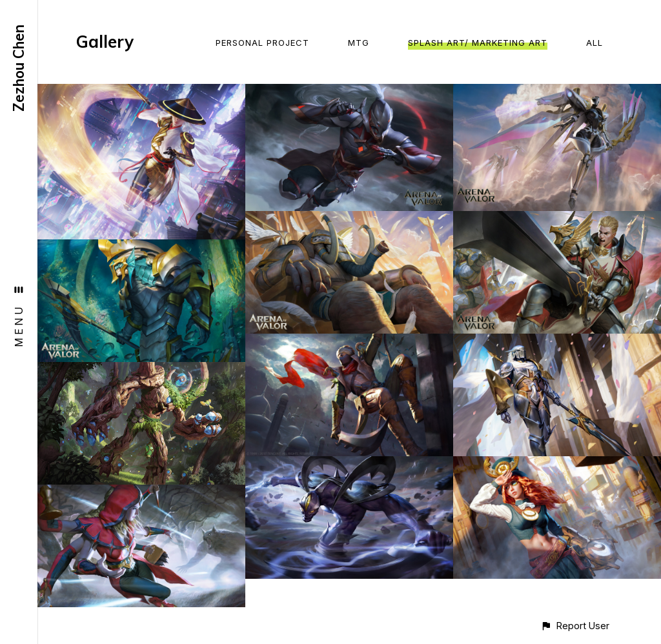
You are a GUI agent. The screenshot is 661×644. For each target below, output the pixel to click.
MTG (359, 43)
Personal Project (262, 43)
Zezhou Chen (19, 68)
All (595, 43)
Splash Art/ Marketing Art (478, 43)
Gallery (105, 42)
